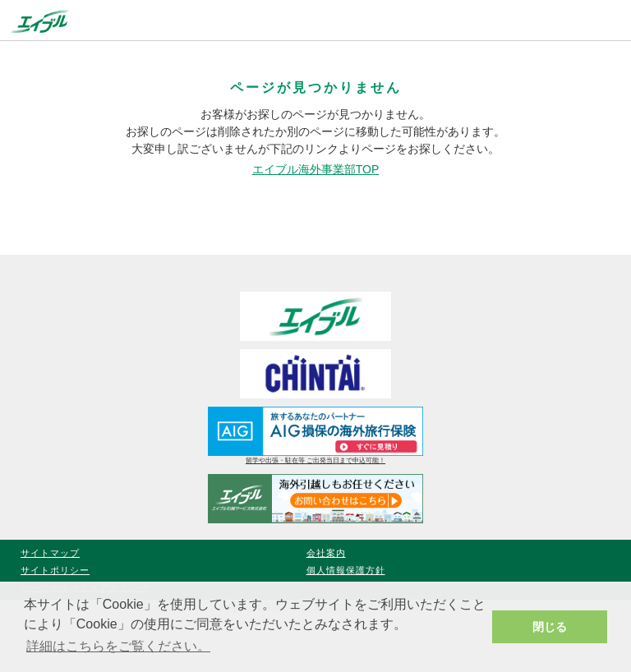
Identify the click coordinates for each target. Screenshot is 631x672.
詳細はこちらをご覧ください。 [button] (118, 646)
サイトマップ (50, 553)
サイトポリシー (55, 570)
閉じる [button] (550, 627)
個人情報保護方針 (346, 570)
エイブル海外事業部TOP (316, 169)
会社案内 (326, 553)
